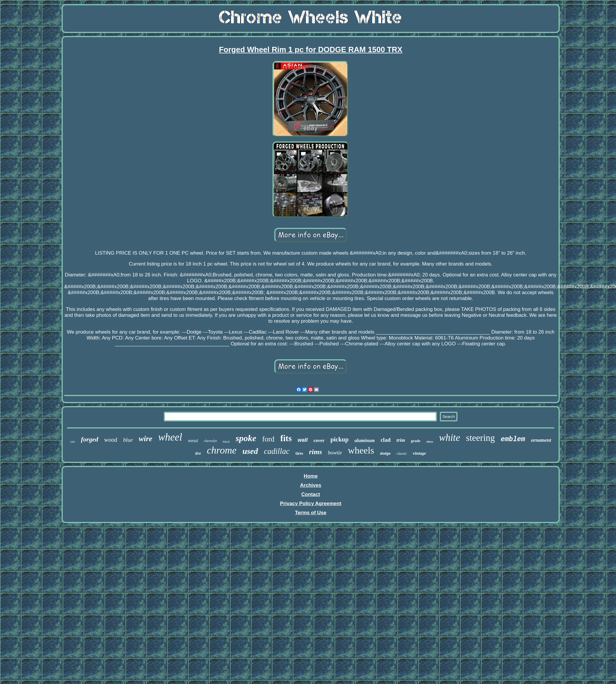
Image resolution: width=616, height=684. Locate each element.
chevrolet (210, 441)
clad (386, 440)
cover (319, 440)
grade (416, 441)
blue (128, 440)
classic (402, 453)
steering (480, 438)
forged (90, 439)
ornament (541, 440)
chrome (222, 450)
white (450, 438)
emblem (513, 439)
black (226, 441)
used (250, 451)
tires (299, 453)
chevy (430, 442)
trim (401, 440)
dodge (385, 454)
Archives (311, 485)
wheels (361, 450)
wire (146, 439)
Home (311, 476)
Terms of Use (311, 513)
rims (316, 452)
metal (193, 441)
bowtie (335, 453)
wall (303, 440)
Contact (311, 494)
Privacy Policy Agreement (311, 503)
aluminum (364, 440)
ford (268, 439)
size (73, 441)
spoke (246, 438)
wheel (170, 437)
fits (286, 438)
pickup (340, 439)
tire (198, 453)
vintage (419, 453)
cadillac (277, 451)
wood (111, 440)
